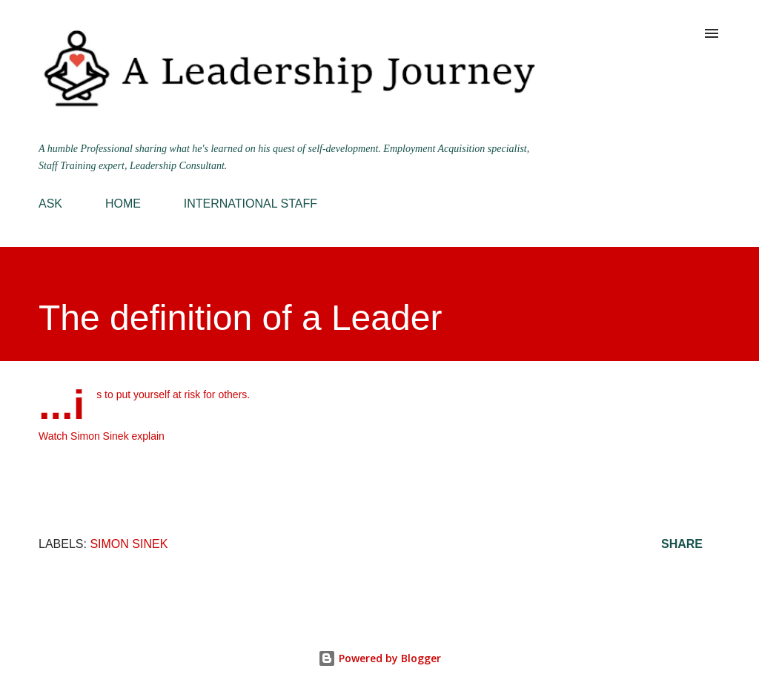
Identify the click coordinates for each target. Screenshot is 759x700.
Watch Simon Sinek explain (102, 436)
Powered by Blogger (379, 658)
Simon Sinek (129, 544)
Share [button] (682, 544)
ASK (50, 204)
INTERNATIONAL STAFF (251, 204)
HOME (123, 204)
